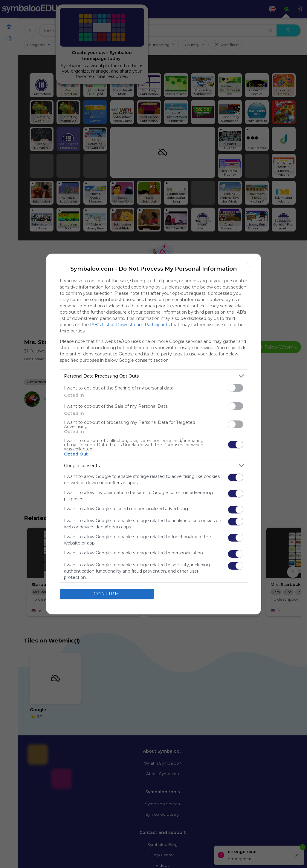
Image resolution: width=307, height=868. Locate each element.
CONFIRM (107, 594)
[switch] (236, 388)
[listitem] (154, 376)
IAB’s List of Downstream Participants (130, 325)
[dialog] (154, 434)
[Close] (250, 265)
